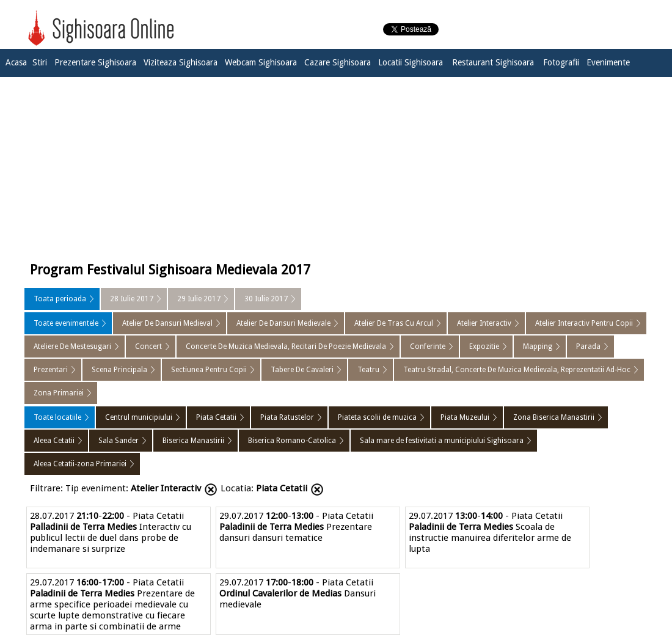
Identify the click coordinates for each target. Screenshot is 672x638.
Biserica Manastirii (193, 441)
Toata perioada (60, 299)
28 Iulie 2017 (132, 299)
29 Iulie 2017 (199, 299)
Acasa (16, 62)
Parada (588, 346)
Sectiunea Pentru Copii (209, 370)
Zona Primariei (59, 393)
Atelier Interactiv (484, 323)
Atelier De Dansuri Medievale (283, 323)
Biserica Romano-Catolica (292, 441)
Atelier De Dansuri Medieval (167, 323)
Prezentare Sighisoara (95, 62)
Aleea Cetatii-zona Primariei (80, 464)
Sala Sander (119, 441)
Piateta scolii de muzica (377, 417)
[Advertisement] (336, 166)
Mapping (538, 346)
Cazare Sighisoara (338, 62)
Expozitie (484, 346)
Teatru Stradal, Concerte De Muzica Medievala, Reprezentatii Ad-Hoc (517, 370)
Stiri (40, 62)
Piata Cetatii (216, 417)
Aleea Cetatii (54, 441)
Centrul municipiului (139, 417)
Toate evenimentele (66, 323)
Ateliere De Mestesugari (72, 346)
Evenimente (608, 62)
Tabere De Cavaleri (302, 370)
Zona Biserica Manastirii (554, 417)
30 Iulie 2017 (266, 299)
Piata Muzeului (465, 417)
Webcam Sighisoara (261, 62)
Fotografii (561, 62)
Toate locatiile (57, 417)
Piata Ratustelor (287, 417)
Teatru (368, 370)
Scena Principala (119, 370)
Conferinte (428, 346)
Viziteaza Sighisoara (181, 62)
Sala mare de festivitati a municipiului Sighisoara (442, 441)
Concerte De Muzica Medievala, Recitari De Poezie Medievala (286, 346)
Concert (148, 346)
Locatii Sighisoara (411, 62)
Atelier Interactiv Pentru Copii (584, 323)
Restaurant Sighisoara (493, 62)
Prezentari (51, 370)
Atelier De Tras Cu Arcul (394, 323)
